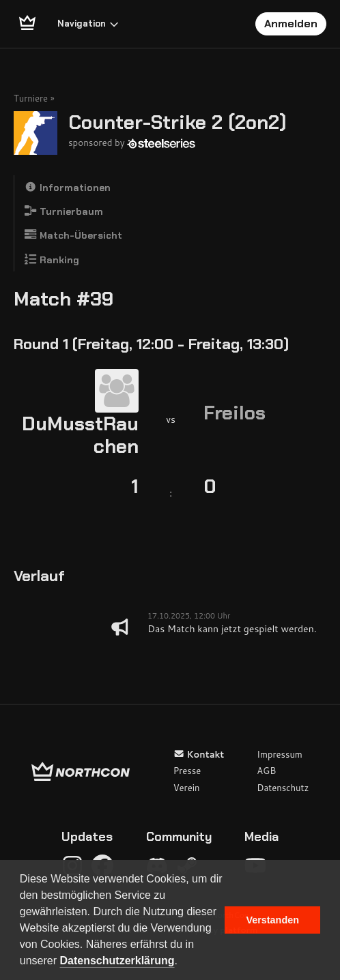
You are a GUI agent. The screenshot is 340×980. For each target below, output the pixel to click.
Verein (187, 788)
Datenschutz (283, 788)
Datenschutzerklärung (117, 961)
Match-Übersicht (73, 235)
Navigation (88, 24)
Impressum (280, 754)
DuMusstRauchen (80, 435)
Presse (187, 771)
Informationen (68, 187)
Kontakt (199, 754)
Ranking (52, 259)
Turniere (31, 98)
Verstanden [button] (272, 920)
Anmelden (291, 24)
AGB (266, 771)
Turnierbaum (64, 211)
